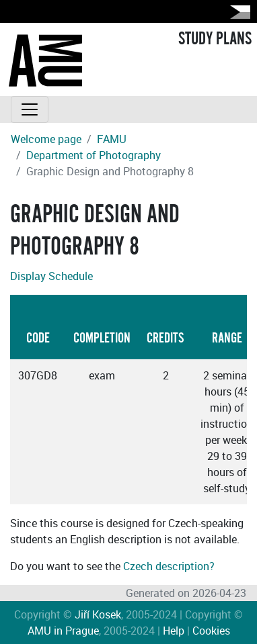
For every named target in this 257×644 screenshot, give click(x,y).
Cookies (211, 631)
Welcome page (46, 139)
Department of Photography (94, 155)
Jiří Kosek (98, 614)
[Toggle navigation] (30, 109)
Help (174, 631)
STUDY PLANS (215, 39)
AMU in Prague (63, 631)
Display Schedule (51, 276)
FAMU (112, 139)
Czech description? (169, 566)
